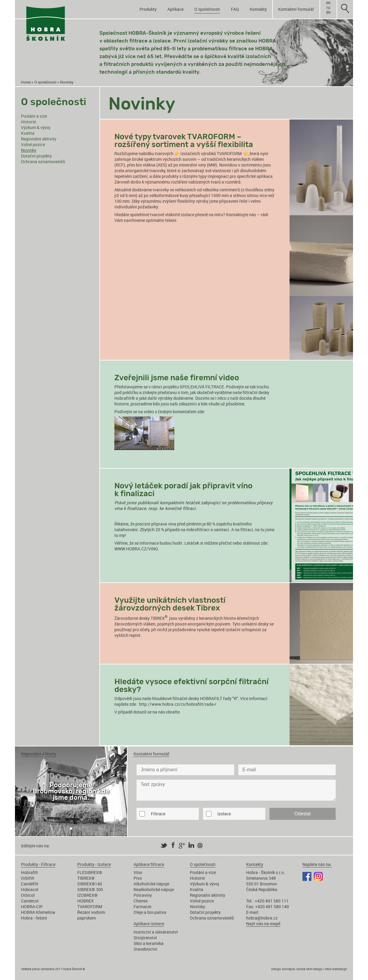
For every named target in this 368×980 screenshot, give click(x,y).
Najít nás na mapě (263, 924)
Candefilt (30, 884)
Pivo (138, 878)
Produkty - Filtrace (38, 864)
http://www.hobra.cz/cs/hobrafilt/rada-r (177, 704)
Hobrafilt (29, 872)
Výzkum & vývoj (36, 127)
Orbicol (28, 895)
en (328, 3)
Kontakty (258, 9)
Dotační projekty (36, 156)
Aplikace (175, 9)
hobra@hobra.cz (262, 918)
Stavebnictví (145, 949)
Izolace (224, 814)
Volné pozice (33, 144)
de (328, 12)
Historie (28, 122)
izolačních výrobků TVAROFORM (211, 153)
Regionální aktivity (39, 139)
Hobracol (30, 889)
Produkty (148, 9)
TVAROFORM (90, 906)
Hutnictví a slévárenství (156, 932)
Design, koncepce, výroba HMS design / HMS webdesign (309, 969)
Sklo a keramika (149, 943)
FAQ (235, 9)
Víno (138, 872)
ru (328, 7)
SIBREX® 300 (90, 889)
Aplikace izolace (149, 924)
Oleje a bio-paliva (150, 912)
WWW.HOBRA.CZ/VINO (136, 549)
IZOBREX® (87, 895)
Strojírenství (145, 938)
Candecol (30, 901)
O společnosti (207, 9)
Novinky (29, 150)
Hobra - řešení (34, 918)
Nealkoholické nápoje (154, 889)
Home (26, 82)
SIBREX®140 (90, 884)
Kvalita (28, 133)
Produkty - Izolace (94, 864)
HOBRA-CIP (32, 906)
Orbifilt (28, 878)
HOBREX (85, 901)
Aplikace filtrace (149, 864)
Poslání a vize (34, 116)
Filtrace (158, 814)
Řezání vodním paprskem (91, 915)
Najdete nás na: (317, 864)
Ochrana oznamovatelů (43, 162)
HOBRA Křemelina (38, 912)
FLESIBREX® (90, 872)
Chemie (141, 901)
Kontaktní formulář (296, 9)
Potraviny (143, 895)
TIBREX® (86, 878)
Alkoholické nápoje (151, 884)
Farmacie (142, 906)
